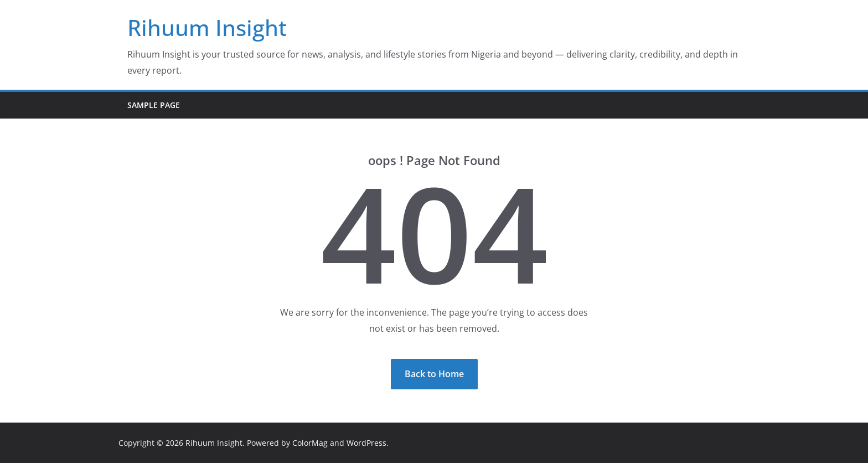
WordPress (366, 443)
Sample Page (154, 105)
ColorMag (310, 443)
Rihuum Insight (207, 27)
